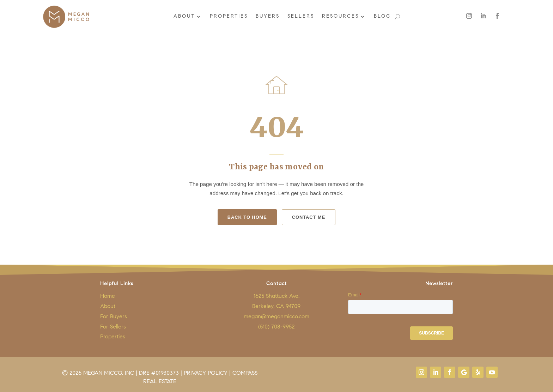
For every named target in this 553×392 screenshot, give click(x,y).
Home (108, 296)
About (184, 17)
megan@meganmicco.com (276, 317)
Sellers (300, 17)
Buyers (267, 17)
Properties (228, 17)
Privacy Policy (206, 373)
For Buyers (114, 317)
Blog (382, 17)
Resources (340, 17)
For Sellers (113, 327)
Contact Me (309, 217)
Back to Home (247, 217)
